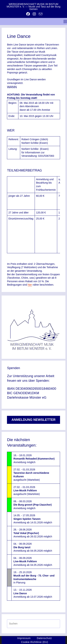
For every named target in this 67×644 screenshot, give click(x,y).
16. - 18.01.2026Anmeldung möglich (34, 459)
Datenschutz (44, 638)
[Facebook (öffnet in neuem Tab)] (28, 14)
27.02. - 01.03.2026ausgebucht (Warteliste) (31, 475)
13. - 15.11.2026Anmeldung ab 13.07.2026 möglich (33, 593)
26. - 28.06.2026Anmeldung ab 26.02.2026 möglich (33, 533)
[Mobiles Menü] (65, 22)
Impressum (24, 638)
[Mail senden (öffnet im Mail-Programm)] (40, 14)
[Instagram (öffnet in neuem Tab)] (34, 14)
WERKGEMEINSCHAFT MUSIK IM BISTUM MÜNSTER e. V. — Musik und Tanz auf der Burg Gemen (33, 7)
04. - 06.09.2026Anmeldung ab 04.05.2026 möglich (33, 547)
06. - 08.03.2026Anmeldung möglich (33, 505)
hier (30, 285)
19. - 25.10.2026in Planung (34, 577)
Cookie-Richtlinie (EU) (35, 642)
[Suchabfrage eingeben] (33, 624)
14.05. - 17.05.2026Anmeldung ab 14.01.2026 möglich (33, 519)
